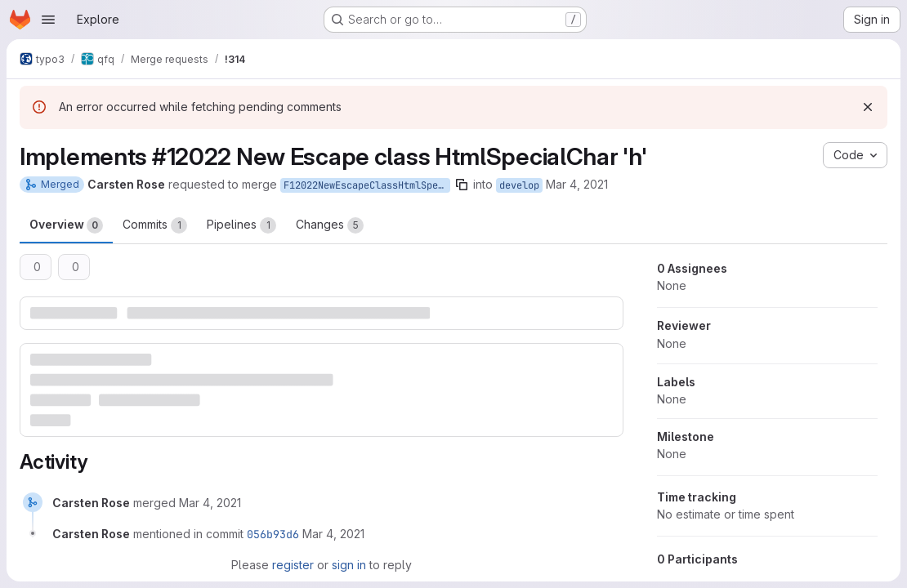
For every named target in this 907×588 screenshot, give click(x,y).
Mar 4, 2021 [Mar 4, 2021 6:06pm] (577, 184)
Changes (330, 225)
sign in (349, 565)
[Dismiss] (868, 107)
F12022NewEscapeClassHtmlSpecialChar (367, 185)
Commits (155, 225)
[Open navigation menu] (48, 20)
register (293, 565)
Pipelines (241, 225)
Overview (66, 225)
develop (519, 185)
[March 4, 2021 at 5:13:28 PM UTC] (210, 503)
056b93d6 (273, 534)
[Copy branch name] (462, 185)
